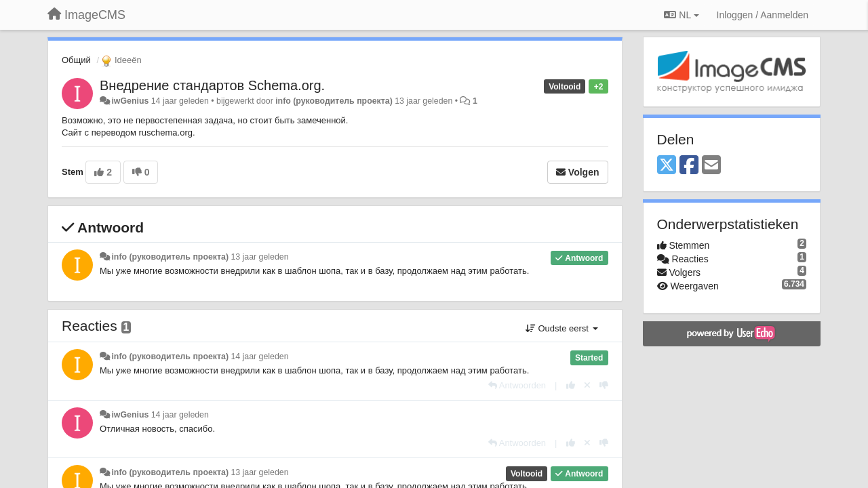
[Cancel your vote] (587, 385)
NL (681, 15)
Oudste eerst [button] (562, 328)
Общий (76, 60)
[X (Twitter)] (667, 166)
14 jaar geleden (259, 357)
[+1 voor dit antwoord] (571, 385)
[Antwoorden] (517, 385)
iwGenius (130, 101)
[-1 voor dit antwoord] (604, 385)
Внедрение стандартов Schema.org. (212, 85)
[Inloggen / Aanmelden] (763, 15)
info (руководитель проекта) (334, 101)
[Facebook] (689, 166)
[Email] (711, 166)
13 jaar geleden (259, 257)
